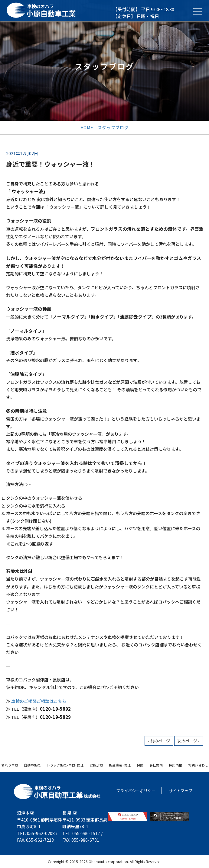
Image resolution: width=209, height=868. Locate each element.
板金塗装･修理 (120, 765)
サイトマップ (181, 791)
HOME (87, 127)
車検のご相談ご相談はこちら (39, 701)
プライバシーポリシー (136, 791)
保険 (140, 765)
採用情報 (175, 765)
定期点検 (96, 765)
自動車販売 (32, 765)
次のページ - (189, 741)
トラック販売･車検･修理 (65, 765)
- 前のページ (159, 741)
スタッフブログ (113, 127)
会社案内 (156, 765)
